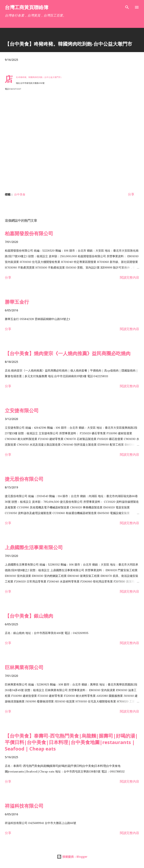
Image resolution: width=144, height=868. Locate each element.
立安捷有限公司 (22, 410)
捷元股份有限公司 (24, 479)
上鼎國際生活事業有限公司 (34, 547)
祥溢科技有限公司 (24, 806)
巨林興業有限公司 (24, 667)
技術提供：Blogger (72, 857)
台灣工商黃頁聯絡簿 (27, 7)
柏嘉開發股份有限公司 (29, 233)
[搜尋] (127, 7)
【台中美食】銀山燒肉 (29, 616)
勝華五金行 (17, 302)
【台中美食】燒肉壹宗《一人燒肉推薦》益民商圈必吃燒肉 (68, 353)
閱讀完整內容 (129, 277)
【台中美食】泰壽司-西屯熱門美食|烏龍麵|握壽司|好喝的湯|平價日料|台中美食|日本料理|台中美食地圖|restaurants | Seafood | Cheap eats (71, 742)
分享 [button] (131, 194)
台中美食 (20, 194)
